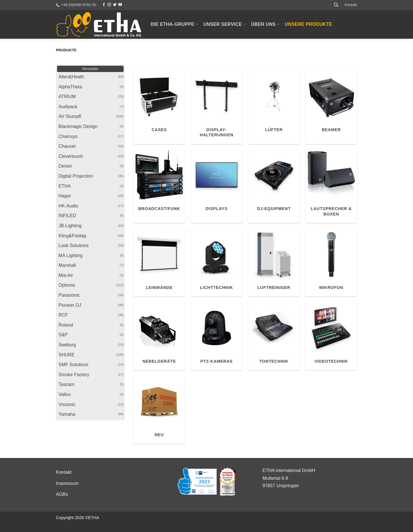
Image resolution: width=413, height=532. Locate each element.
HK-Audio (68, 206)
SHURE (67, 355)
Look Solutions (74, 245)
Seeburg (67, 345)
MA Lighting (71, 256)
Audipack (68, 107)
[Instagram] (109, 5)
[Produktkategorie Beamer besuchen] (331, 107)
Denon (65, 166)
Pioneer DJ (70, 305)
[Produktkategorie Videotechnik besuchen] (331, 336)
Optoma (67, 285)
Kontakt (351, 5)
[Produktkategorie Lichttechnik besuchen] (217, 262)
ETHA (65, 186)
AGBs (62, 494)
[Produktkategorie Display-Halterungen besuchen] (217, 107)
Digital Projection (76, 176)
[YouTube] (120, 5)
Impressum (67, 483)
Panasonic (69, 295)
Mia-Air (66, 275)
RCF (63, 315)
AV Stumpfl (70, 116)
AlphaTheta (70, 87)
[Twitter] (115, 5)
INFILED (67, 216)
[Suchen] (336, 5)
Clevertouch (71, 156)
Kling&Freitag (72, 236)
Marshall (67, 265)
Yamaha (67, 414)
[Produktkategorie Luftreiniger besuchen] (274, 262)
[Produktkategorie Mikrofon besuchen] (331, 262)
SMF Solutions (73, 365)
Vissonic (67, 404)
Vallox (65, 394)
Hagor (65, 196)
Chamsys (68, 136)
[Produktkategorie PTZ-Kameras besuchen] (217, 336)
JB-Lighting (70, 226)
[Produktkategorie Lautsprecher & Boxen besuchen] (331, 186)
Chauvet (67, 146)
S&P (63, 335)
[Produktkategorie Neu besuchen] (159, 410)
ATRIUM (67, 97)
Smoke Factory (74, 375)
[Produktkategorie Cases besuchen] (159, 107)
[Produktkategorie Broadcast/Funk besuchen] (159, 186)
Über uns (265, 24)
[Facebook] (104, 5)
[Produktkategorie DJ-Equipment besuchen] (274, 186)
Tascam (66, 384)
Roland (66, 325)
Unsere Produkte (309, 24)
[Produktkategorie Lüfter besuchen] (274, 107)
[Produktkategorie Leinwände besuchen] (159, 262)
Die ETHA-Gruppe (174, 24)
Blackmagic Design (78, 126)
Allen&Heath (71, 77)
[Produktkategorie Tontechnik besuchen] (274, 336)
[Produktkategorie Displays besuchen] (217, 186)
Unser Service (225, 24)
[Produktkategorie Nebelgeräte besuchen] (159, 336)
